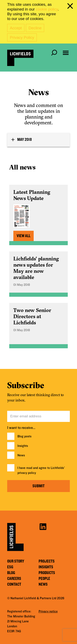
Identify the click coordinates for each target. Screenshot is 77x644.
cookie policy (47, 9)
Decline (35, 28)
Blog (11, 573)
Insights (23, 446)
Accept (16, 28)
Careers (14, 579)
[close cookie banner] (71, 7)
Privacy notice (48, 611)
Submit (38, 486)
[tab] (38, 140)
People (44, 579)
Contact (14, 584)
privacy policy (27, 473)
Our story (16, 561)
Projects (47, 561)
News (21, 455)
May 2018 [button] (25, 140)
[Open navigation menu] (66, 53)
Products (47, 573)
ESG (10, 567)
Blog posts (24, 436)
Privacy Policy (22, 37)
